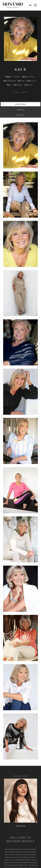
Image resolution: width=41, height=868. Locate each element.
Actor (25, 92)
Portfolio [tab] (20, 104)
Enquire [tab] (21, 115)
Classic (17, 92)
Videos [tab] (20, 110)
